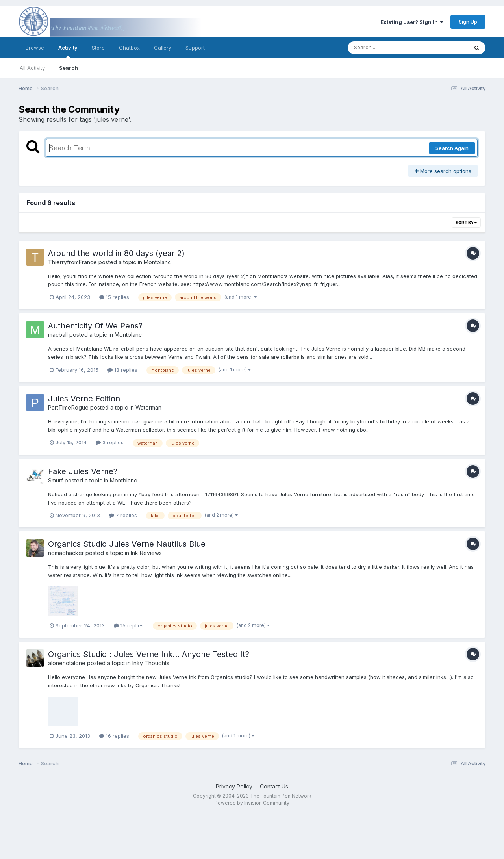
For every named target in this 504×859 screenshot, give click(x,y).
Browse (35, 48)
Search (69, 68)
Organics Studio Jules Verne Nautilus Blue (127, 544)
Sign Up (468, 22)
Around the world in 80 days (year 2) (116, 253)
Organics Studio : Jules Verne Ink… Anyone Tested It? (149, 654)
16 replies (114, 736)
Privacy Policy (234, 786)
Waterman (148, 407)
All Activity (32, 68)
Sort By (466, 223)
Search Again (452, 148)
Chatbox (129, 48)
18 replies (122, 370)
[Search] (386, 48)
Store (98, 48)
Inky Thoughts (151, 663)
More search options (443, 171)
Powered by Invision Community (252, 803)
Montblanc (157, 262)
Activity (68, 51)
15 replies (114, 297)
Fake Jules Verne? (83, 471)
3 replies (110, 442)
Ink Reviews (146, 553)
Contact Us (274, 786)
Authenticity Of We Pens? (95, 326)
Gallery (163, 48)
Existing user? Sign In (412, 22)
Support (195, 48)
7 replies (123, 515)
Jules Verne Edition (84, 399)
